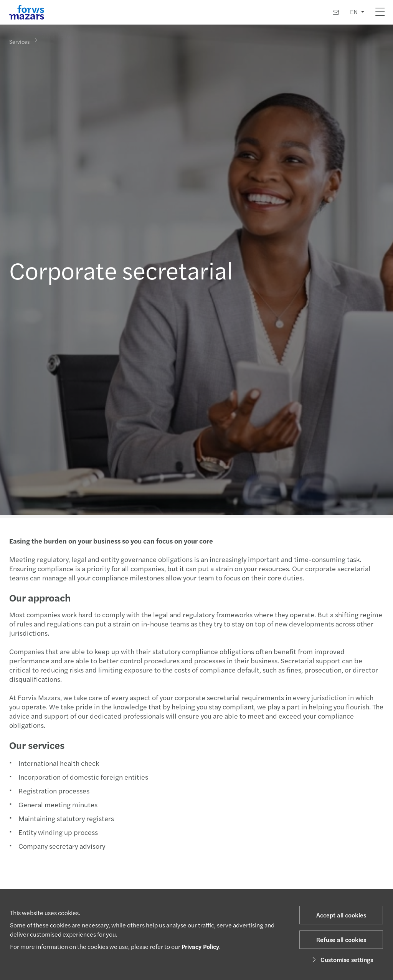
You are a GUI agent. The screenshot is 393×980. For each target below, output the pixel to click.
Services (19, 41)
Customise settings (341, 959)
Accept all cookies (341, 915)
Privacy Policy (200, 946)
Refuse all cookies (341, 940)
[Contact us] (336, 12)
